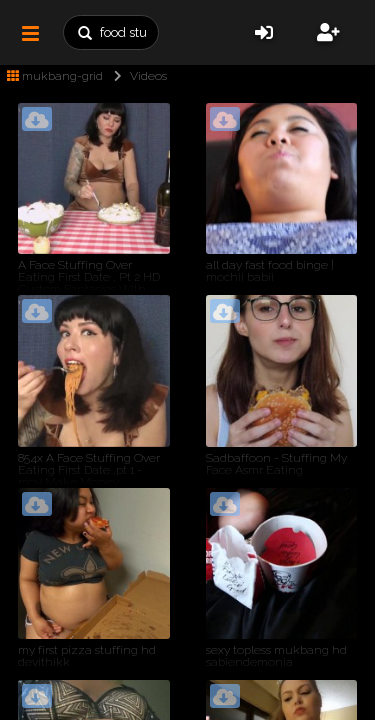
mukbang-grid (55, 76)
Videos (136, 76)
